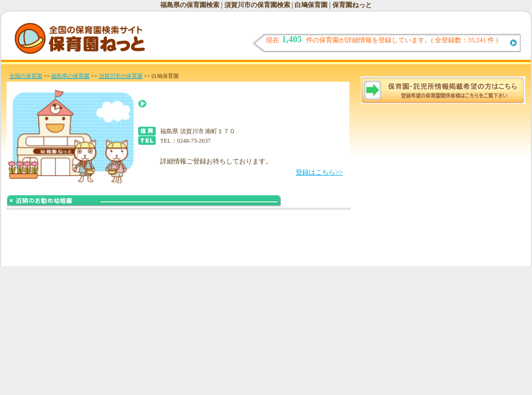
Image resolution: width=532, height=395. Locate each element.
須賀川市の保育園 (121, 76)
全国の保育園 (26, 76)
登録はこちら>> (319, 172)
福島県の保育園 (70, 76)
